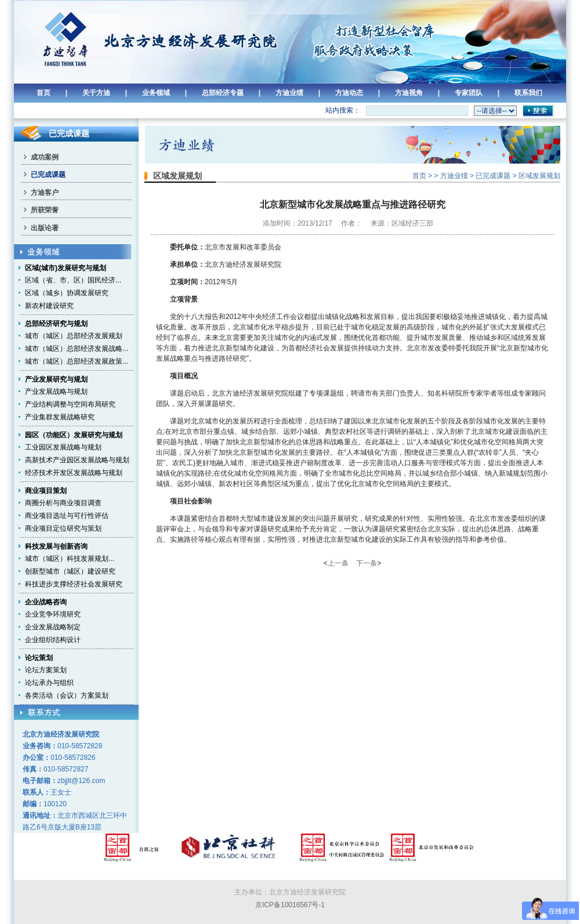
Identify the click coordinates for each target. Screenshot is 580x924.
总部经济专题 (223, 93)
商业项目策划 (46, 491)
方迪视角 (409, 93)
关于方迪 (96, 93)
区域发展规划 (539, 176)
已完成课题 (48, 175)
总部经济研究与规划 (56, 324)
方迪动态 (349, 93)
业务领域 (156, 93)
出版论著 (45, 228)
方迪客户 (45, 193)
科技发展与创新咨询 (56, 546)
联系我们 (528, 93)
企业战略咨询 (46, 602)
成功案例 (45, 157)
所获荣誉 (45, 210)
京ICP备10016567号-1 (290, 905)
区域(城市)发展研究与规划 (66, 268)
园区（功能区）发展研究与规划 (74, 435)
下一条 (367, 563)
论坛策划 (39, 658)
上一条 (338, 563)
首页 (43, 93)
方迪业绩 (289, 93)
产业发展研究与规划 (56, 379)
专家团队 (469, 93)
